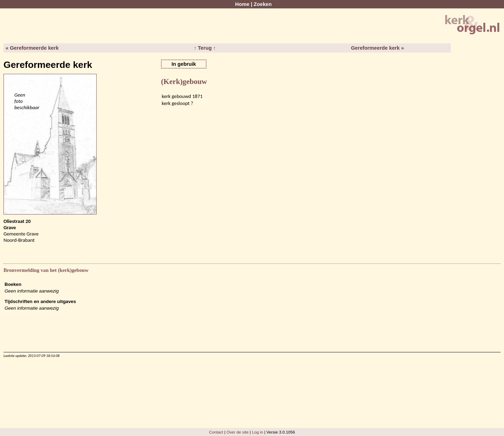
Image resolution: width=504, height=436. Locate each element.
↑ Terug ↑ (205, 48)
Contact (216, 432)
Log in (258, 432)
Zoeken (263, 4)
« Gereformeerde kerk (32, 48)
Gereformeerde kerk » (378, 48)
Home (242, 4)
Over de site (237, 432)
